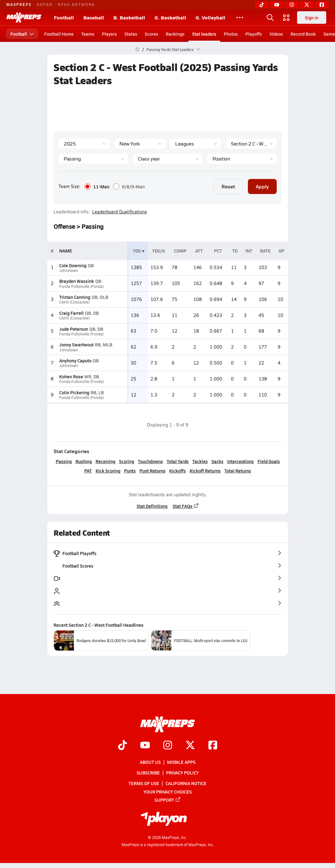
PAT (88, 471)
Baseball (94, 17)
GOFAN (45, 4)
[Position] (242, 159)
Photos (231, 34)
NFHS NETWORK (76, 4)
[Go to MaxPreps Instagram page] (168, 746)
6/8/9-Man (129, 186)
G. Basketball (170, 17)
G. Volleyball (210, 17)
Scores (152, 34)
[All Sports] (240, 18)
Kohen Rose (71, 376)
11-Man (97, 186)
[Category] (93, 159)
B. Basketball (129, 17)
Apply (262, 186)
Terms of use (144, 783)
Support (168, 800)
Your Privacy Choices (168, 792)
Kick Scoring (108, 471)
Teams (88, 34)
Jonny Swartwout (76, 345)
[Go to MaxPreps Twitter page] (190, 746)
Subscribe (148, 773)
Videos (276, 34)
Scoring (126, 461)
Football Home (59, 34)
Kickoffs (178, 471)
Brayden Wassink (77, 281)
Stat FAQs (186, 506)
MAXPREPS (19, 4)
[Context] (251, 144)
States (131, 34)
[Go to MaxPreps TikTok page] (123, 746)
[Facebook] (322, 5)
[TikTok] (262, 5)
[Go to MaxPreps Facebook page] (213, 746)
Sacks (217, 461)
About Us (150, 762)
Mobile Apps (181, 762)
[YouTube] (277, 5)
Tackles (200, 461)
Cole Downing (73, 265)
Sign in (312, 18)
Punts (130, 471)
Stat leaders (204, 34)
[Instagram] (292, 5)
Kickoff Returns (205, 471)
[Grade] (167, 159)
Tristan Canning (75, 297)
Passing (63, 461)
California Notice (186, 783)
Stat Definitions (152, 506)
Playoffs (254, 34)
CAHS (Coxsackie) (74, 302)
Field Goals (268, 461)
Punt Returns (152, 471)
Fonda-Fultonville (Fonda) (81, 286)
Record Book (303, 34)
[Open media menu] (286, 18)
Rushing (83, 461)
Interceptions (240, 461)
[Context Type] (196, 144)
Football (64, 17)
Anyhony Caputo (75, 360)
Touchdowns (150, 461)
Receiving (105, 461)
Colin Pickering (74, 392)
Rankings (175, 34)
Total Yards (177, 461)
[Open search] (270, 18)
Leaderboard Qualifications (120, 212)
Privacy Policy (182, 773)
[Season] (84, 144)
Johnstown (69, 271)
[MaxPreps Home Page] (137, 49)
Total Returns (238, 471)
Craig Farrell (71, 313)
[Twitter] (307, 5)
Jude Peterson (74, 329)
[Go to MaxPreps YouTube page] (145, 746)
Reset (228, 186)
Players (109, 34)
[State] (140, 144)
